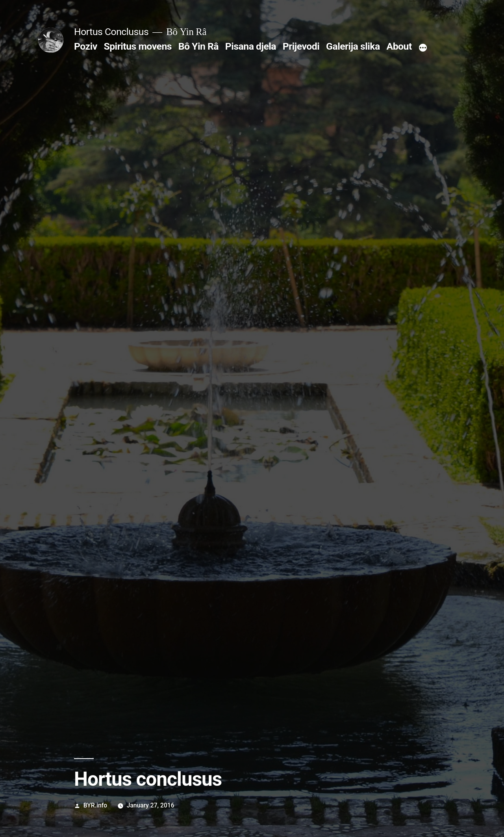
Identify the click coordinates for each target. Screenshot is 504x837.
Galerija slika (353, 46)
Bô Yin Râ (198, 46)
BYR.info (95, 805)
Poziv (86, 46)
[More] (423, 48)
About (399, 46)
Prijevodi (301, 46)
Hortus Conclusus (111, 32)
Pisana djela (251, 46)
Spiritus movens (138, 46)
